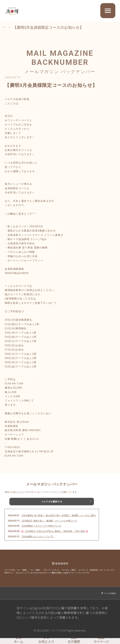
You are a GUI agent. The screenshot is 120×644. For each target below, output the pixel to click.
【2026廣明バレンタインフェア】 (38, 537)
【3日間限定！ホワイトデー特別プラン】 (41, 526)
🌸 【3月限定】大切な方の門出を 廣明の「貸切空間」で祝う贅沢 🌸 (55, 531)
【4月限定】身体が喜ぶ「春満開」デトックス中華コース (49, 521)
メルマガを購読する (52, 502)
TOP (7, 27)
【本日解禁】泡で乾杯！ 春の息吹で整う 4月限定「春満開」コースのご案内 (58, 515)
